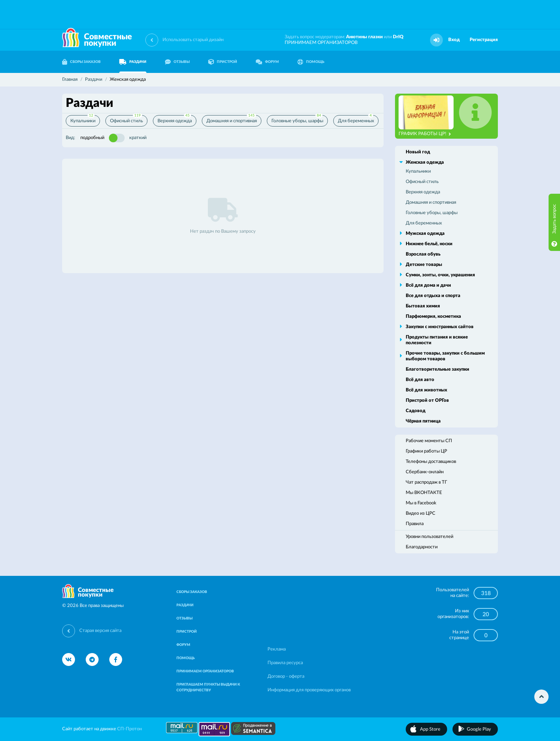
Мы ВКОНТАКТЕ (424, 493)
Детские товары (424, 265)
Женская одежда (425, 162)
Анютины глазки (364, 37)
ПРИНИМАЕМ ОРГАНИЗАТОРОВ (321, 43)
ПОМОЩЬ (311, 62)
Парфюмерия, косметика (433, 317)
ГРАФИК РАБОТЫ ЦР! (425, 134)
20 (486, 614)
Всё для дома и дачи (428, 285)
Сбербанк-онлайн (425, 472)
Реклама (277, 649)
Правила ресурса (285, 663)
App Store (430, 729)
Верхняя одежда (175, 119)
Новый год (418, 152)
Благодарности (422, 547)
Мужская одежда (425, 234)
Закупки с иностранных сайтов (440, 327)
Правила (415, 524)
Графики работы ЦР (426, 451)
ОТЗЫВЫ (177, 62)
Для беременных (356, 119)
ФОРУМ (267, 62)
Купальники (83, 119)
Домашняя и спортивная (232, 119)
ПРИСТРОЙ (223, 62)
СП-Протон (129, 729)
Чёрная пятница (423, 421)
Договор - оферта (286, 676)
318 (486, 593)
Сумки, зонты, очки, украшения (440, 275)
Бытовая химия (423, 306)
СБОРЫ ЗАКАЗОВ (81, 62)
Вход (454, 40)
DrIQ (398, 37)
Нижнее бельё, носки (429, 244)
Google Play (479, 729)
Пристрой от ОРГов (427, 401)
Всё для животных (426, 390)
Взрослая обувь (423, 254)
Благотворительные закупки (437, 369)
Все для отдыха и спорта (433, 296)
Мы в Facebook (421, 503)
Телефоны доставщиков (431, 462)
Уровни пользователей (429, 537)
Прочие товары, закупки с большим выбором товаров (445, 356)
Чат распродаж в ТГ (426, 482)
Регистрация (484, 40)
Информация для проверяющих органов (309, 690)
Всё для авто (420, 380)
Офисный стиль (126, 119)
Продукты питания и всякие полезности (437, 340)
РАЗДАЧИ (133, 62)
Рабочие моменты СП (429, 441)
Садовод (416, 411)
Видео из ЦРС (421, 513)
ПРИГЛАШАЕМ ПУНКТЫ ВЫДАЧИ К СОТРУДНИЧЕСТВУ (208, 687)
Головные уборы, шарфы (297, 119)
